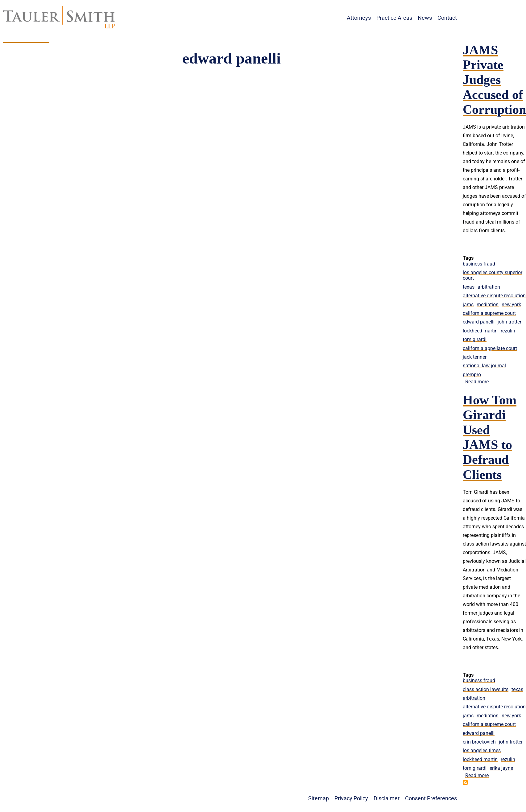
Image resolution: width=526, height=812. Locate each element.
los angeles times (482, 750)
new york (511, 305)
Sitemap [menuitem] (319, 798)
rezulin (508, 331)
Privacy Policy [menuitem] (351, 798)
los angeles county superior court (493, 275)
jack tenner (475, 357)
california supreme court (489, 313)
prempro (472, 375)
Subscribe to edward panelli (465, 782)
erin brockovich (479, 742)
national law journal (484, 366)
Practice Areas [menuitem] (394, 18)
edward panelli (479, 322)
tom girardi (475, 339)
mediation (488, 305)
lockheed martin (480, 331)
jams (468, 305)
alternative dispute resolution (494, 296)
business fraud (479, 264)
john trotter (509, 322)
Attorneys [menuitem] (359, 18)
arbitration (489, 287)
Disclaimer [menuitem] (387, 798)
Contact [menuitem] (447, 18)
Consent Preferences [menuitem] (431, 798)
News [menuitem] (425, 18)
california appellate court (490, 348)
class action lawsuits (486, 689)
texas (469, 287)
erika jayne (501, 768)
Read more (477, 382)
